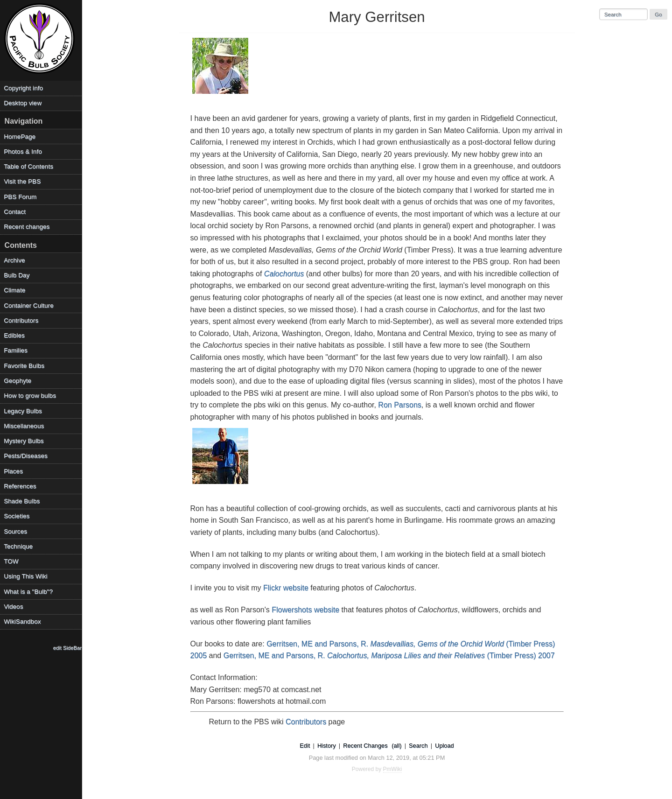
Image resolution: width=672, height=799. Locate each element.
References (20, 486)
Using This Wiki (25, 576)
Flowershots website (305, 610)
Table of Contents (28, 166)
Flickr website (286, 588)
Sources (15, 531)
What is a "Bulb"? (28, 592)
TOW (11, 561)
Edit (305, 746)
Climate (14, 290)
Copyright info (23, 88)
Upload (444, 746)
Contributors (306, 722)
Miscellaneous (24, 426)
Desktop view (23, 103)
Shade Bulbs (22, 501)
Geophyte (17, 381)
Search (418, 746)
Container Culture (29, 305)
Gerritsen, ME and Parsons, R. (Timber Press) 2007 (389, 655)
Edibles (14, 335)
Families (16, 350)
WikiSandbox (22, 621)
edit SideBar (67, 648)
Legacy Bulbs (23, 411)
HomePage (20, 137)
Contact (15, 212)
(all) (396, 746)
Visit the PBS (22, 181)
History (327, 746)
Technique (18, 546)
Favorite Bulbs (24, 366)
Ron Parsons (400, 405)
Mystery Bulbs (24, 441)
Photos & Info (23, 151)
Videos (13, 606)
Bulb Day (17, 275)
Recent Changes (365, 746)
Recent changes (27, 227)
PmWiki (393, 769)
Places (13, 471)
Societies (17, 516)
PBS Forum (20, 197)
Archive (14, 260)
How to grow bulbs (30, 396)
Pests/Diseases (26, 456)
